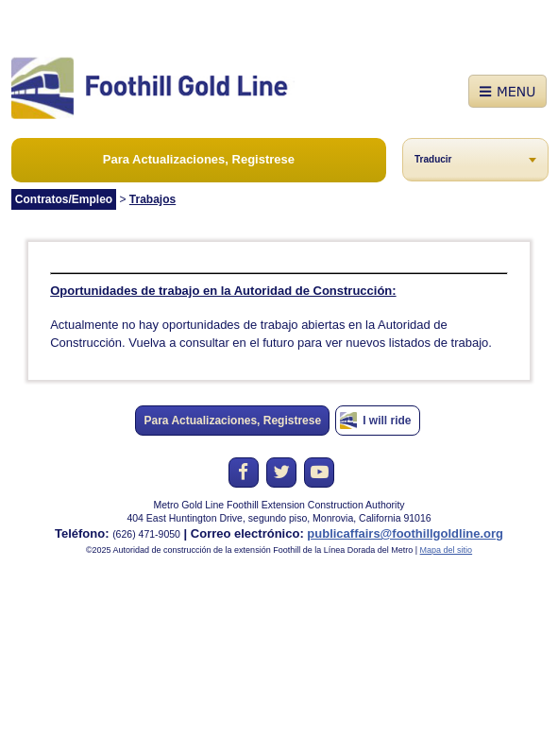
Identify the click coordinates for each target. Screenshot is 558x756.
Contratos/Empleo (64, 199)
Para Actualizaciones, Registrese (199, 159)
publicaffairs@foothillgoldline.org (405, 533)
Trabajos (152, 199)
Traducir (433, 159)
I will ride (387, 421)
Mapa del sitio (447, 550)
